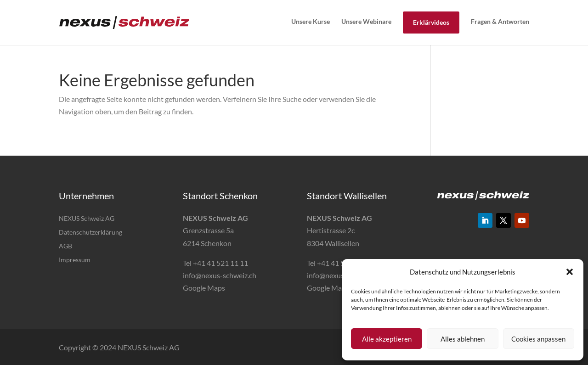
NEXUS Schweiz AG (87, 219)
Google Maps (204, 288)
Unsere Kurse (311, 21)
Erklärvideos (431, 22)
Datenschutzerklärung (90, 233)
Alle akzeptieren (387, 339)
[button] (570, 272)
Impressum (75, 260)
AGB (65, 246)
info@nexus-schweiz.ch (220, 275)
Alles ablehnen (463, 339)
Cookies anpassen (538, 339)
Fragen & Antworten (500, 21)
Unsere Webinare (366, 21)
